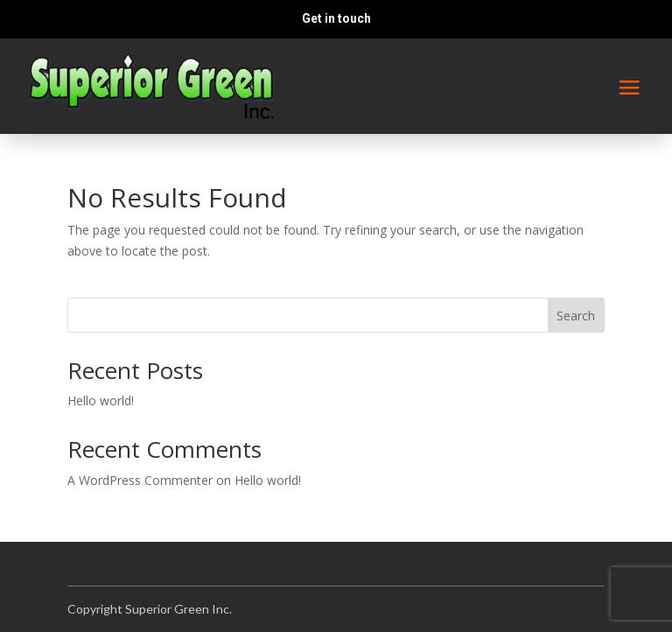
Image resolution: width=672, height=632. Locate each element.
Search (576, 316)
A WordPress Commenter (140, 480)
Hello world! (101, 400)
